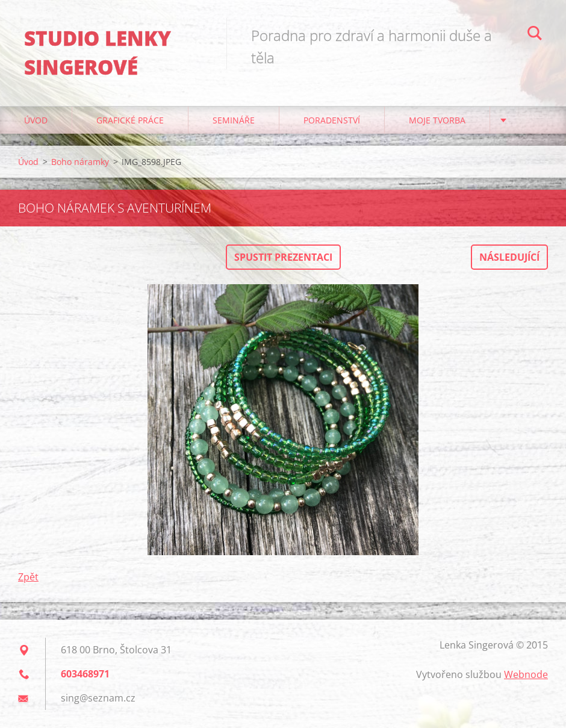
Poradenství (332, 120)
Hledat (535, 35)
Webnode (526, 674)
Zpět (28, 577)
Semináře (234, 120)
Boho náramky (80, 162)
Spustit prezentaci (283, 257)
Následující (509, 257)
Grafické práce (130, 120)
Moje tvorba (437, 120)
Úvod (36, 120)
